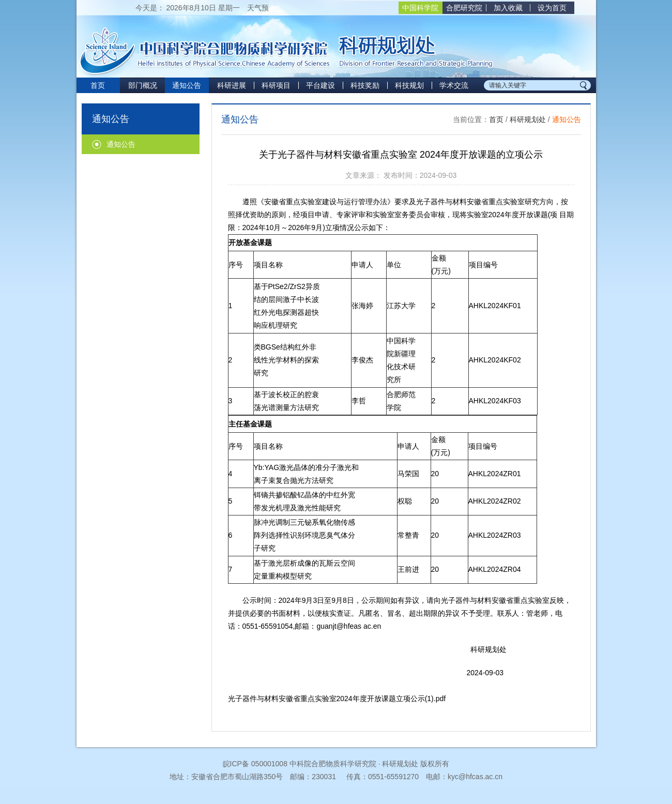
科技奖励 (365, 85)
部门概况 (143, 85)
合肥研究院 (464, 8)
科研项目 (276, 85)
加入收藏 (508, 8)
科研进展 (232, 85)
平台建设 (320, 85)
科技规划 (409, 85)
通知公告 (187, 85)
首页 (98, 85)
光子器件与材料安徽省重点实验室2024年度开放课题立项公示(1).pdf (337, 699)
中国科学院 (420, 8)
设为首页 (552, 8)
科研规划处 (528, 119)
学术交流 (454, 85)
